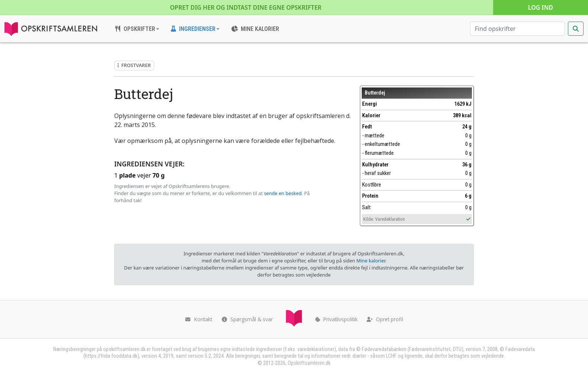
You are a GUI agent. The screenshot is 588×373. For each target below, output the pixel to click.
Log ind (541, 7)
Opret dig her (246, 7)
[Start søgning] (576, 29)
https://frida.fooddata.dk (111, 356)
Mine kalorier (370, 261)
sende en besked (283, 193)
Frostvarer (134, 65)
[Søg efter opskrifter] (517, 29)
